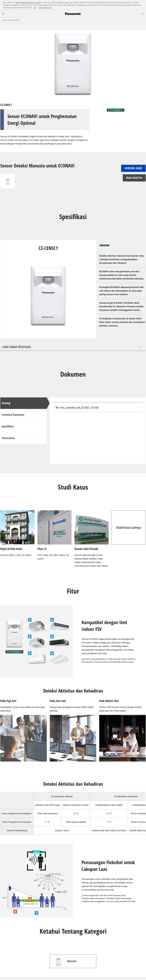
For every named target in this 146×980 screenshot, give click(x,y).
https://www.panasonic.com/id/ (28, 2)
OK (35, 8)
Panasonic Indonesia (11, 20)
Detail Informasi (45, 8)
